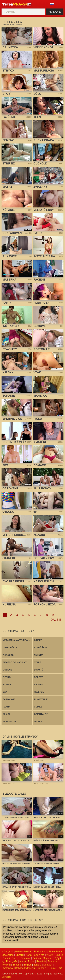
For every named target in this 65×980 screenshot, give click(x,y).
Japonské (9, 699)
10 (60, 615)
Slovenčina (7, 955)
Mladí (6, 714)
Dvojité (39, 670)
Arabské (8, 655)
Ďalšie (56, 620)
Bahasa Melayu (24, 952)
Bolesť (38, 677)
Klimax (7, 685)
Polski (31, 961)
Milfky (38, 722)
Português (12, 961)
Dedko (7, 677)
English (27, 965)
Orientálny (41, 714)
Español (17, 965)
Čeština (37, 958)
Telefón (39, 692)
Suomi (6, 958)
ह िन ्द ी (7, 952)
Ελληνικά (26, 958)
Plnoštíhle (41, 699)
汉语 (60, 968)
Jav (5, 692)
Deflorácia (10, 648)
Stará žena (41, 648)
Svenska (52, 961)
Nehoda (39, 655)
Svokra (39, 685)
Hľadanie (55, 12)
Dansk (15, 958)
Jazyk (52, 4)
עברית (23, 961)
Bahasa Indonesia (25, 968)
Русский (6, 965)
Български (7, 968)
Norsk (29, 955)
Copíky (38, 707)
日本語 (59, 955)
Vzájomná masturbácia (17, 640)
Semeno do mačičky (15, 662)
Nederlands (40, 952)
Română (41, 961)
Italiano (37, 965)
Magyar (47, 958)
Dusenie (8, 670)
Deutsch (48, 965)
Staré (38, 662)
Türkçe (52, 968)
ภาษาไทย (39, 955)
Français (42, 968)
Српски (19, 955)
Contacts (6, 977)
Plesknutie (10, 722)
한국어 (50, 955)
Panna (7, 707)
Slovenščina (55, 952)
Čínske (38, 640)
